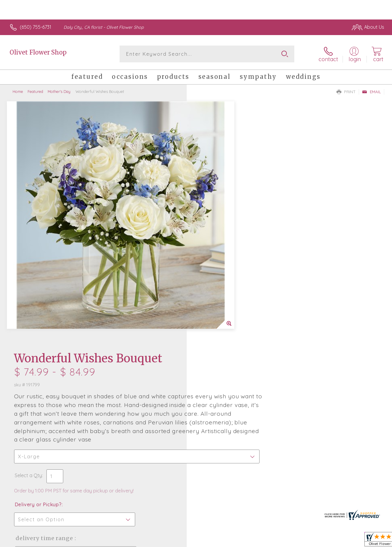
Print (346, 92)
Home (18, 91)
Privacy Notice (287, 541)
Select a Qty (210, 241)
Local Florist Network (330, 541)
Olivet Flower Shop (38, 52)
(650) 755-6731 (36, 27)
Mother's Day (59, 91)
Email (371, 92)
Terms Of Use (252, 541)
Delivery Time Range (226, 304)
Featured (35, 91)
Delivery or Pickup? (220, 270)
